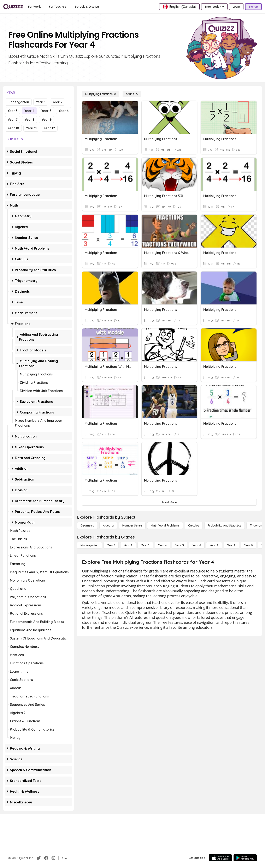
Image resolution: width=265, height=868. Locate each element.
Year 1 (41, 102)
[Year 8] (231, 545)
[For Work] (34, 7)
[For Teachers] (58, 7)
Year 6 (64, 111)
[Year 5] (180, 545)
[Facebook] (46, 858)
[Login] (236, 7)
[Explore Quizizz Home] (13, 7)
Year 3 (13, 111)
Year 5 (46, 111)
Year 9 (47, 119)
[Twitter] (39, 858)
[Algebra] (108, 525)
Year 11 (31, 128)
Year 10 (13, 128)
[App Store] (220, 858)
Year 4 (29, 111)
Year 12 (49, 128)
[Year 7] (214, 545)
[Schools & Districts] (87, 7)
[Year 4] (132, 94)
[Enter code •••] (214, 7)
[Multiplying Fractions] (101, 94)
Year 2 (57, 102)
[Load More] (169, 502)
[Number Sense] (132, 525)
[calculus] (194, 525)
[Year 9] (249, 545)
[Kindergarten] (89, 545)
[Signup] (253, 7)
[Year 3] (145, 545)
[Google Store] (245, 858)
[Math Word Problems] (165, 525)
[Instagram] (53, 858)
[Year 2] (128, 545)
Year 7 (13, 119)
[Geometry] (87, 525)
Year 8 (30, 119)
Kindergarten (18, 102)
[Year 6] (197, 545)
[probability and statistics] (225, 525)
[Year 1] (111, 545)
